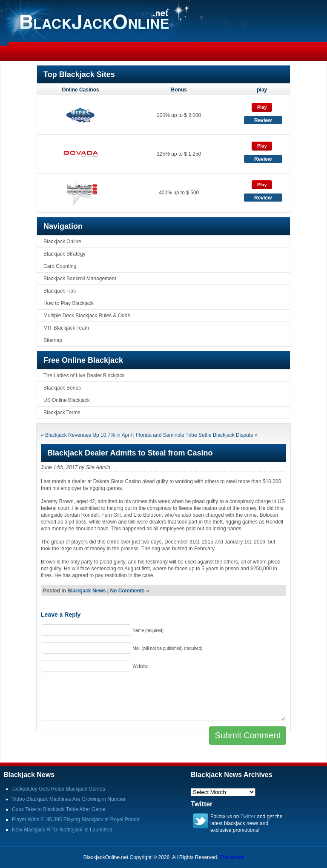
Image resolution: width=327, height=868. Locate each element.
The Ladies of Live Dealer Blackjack (84, 376)
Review (263, 120)
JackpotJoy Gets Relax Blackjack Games (59, 789)
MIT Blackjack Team (66, 328)
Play (262, 107)
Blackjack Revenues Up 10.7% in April (88, 435)
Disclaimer (232, 857)
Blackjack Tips (60, 291)
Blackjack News (86, 591)
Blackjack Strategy (65, 254)
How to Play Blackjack (69, 303)
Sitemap (53, 340)
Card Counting (60, 266)
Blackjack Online (62, 242)
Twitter (248, 817)
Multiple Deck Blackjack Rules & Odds (87, 316)
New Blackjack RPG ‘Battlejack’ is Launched (62, 830)
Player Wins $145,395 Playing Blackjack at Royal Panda (76, 820)
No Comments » (129, 591)
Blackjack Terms (62, 413)
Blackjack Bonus (62, 388)
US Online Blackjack (67, 400)
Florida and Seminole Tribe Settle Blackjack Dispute (194, 435)
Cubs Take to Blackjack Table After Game (59, 809)
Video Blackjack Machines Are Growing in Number (69, 799)
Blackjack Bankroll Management (80, 279)
